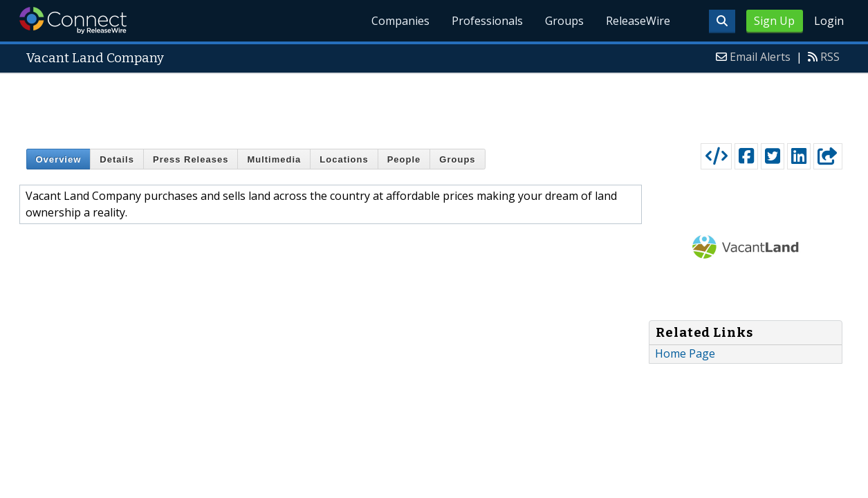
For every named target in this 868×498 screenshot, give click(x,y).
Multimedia (274, 159)
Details (117, 159)
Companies (400, 21)
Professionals (487, 21)
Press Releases (191, 159)
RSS (830, 57)
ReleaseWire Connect (73, 20)
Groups (564, 21)
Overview (59, 159)
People (404, 159)
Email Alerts (760, 57)
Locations (344, 159)
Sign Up (774, 21)
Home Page (685, 353)
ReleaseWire (638, 21)
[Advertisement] (434, 105)
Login (829, 21)
